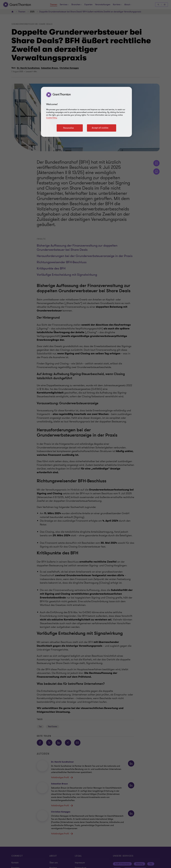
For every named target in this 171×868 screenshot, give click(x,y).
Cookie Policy (52, 118)
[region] (86, 112)
